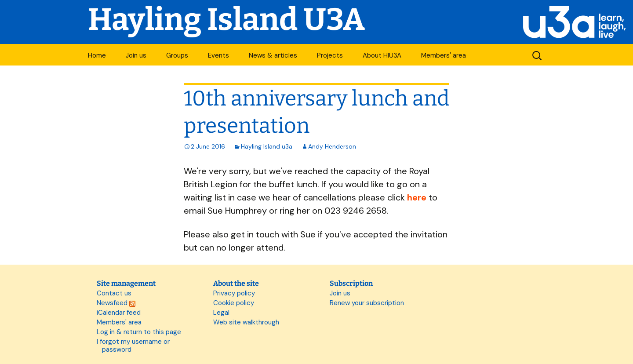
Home (97, 55)
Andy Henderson (332, 146)
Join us (136, 55)
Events (218, 55)
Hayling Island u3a (267, 146)
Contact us (114, 293)
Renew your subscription (367, 303)
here (417, 197)
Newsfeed (116, 303)
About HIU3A (382, 55)
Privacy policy (234, 293)
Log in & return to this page (139, 332)
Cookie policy (234, 303)
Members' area (444, 55)
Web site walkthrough (246, 322)
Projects (330, 55)
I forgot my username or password (133, 346)
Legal (221, 313)
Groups (177, 55)
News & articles (273, 55)
